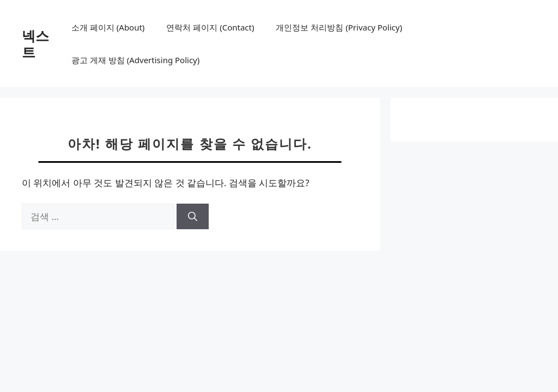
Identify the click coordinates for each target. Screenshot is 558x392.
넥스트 (35, 44)
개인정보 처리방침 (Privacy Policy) (339, 27)
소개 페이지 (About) (108, 27)
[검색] (193, 217)
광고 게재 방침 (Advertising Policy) (135, 60)
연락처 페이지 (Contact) (210, 27)
